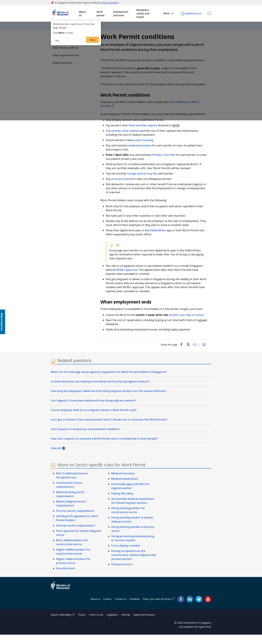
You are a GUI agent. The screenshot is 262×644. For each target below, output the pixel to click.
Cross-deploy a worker (126, 555)
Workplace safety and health (143, 13)
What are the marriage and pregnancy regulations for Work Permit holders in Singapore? (109, 381)
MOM (178, 132)
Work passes (101, 14)
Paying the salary (122, 503)
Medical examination (125, 488)
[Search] (209, 14)
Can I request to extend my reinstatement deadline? (85, 438)
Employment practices (121, 14)
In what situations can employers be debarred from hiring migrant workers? (100, 391)
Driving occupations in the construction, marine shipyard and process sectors (134, 564)
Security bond (65, 578)
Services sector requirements (76, 535)
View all (56, 457)
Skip (57, 40)
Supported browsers (144, 624)
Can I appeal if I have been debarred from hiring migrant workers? (94, 410)
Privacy (82, 624)
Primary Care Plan (166, 161)
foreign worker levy (141, 180)
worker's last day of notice (188, 322)
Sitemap (126, 624)
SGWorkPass (160, 237)
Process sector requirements (75, 520)
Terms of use (96, 624)
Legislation (112, 624)
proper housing (145, 147)
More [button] (169, 14)
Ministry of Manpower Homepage (65, 14)
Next (93, 40)
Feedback (135, 608)
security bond (124, 186)
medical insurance (142, 152)
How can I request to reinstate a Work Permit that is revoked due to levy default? (104, 448)
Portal (191, 14)
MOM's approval (128, 276)
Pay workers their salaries (124, 137)
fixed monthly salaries (145, 132)
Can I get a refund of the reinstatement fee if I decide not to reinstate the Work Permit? (109, 429)
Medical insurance (123, 483)
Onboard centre (122, 574)
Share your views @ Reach (157, 608)
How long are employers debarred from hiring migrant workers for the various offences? (109, 400)
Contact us (120, 608)
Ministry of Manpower (63, 597)
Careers (107, 608)
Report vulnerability (61, 624)
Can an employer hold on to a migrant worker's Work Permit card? (94, 419)
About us (82, 14)
